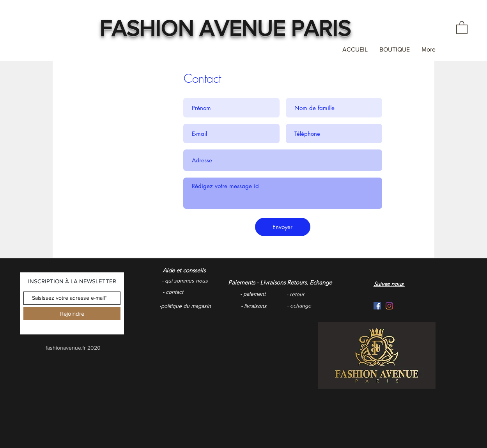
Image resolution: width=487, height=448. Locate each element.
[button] (462, 27)
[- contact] (196, 292)
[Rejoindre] (72, 313)
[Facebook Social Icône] (377, 306)
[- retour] (320, 294)
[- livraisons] (279, 306)
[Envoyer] (283, 227)
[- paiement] (274, 294)
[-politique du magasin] (187, 306)
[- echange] (325, 306)
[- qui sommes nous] (200, 281)
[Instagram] (389, 306)
